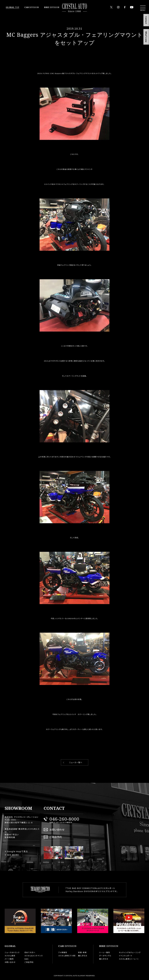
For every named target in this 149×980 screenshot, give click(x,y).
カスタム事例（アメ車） (67, 956)
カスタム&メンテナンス (34, 956)
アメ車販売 (63, 952)
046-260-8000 (64, 819)
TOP (13, 7)
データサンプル (105, 956)
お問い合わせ (57, 830)
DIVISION (32, 7)
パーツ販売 (9, 959)
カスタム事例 (10, 956)
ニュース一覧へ (76, 762)
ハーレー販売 (105, 952)
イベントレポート (126, 956)
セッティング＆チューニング (130, 952)
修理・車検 (82, 952)
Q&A (26, 959)
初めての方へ (30, 952)
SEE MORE (13, 855)
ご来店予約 (56, 837)
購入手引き (83, 956)
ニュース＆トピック (12, 952)
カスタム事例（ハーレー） (129, 959)
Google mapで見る (17, 851)
